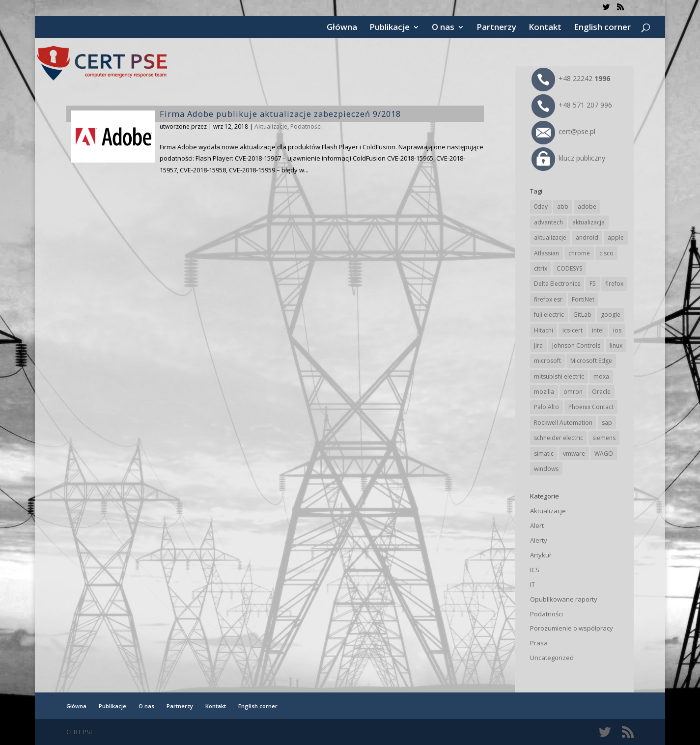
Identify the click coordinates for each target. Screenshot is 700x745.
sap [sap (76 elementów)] (607, 423)
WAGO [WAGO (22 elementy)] (604, 454)
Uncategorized (552, 658)
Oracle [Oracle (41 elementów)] (601, 392)
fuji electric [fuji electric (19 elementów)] (549, 315)
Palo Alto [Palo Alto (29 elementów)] (546, 407)
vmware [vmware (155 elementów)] (574, 454)
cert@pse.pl (563, 131)
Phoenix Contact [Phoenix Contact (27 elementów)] (591, 407)
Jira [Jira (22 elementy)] (538, 345)
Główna (342, 28)
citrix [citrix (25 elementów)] (541, 268)
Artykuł (540, 555)
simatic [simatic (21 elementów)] (544, 454)
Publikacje (390, 28)
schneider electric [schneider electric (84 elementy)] (559, 438)
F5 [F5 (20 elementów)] (593, 284)
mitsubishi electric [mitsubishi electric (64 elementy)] (559, 376)
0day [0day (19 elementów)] (541, 207)
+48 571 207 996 (572, 105)
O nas (443, 28)
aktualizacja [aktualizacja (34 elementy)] (588, 222)
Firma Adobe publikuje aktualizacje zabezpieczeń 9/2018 (280, 114)
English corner (602, 28)
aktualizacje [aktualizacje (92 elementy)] (550, 237)
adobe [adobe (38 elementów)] (587, 207)
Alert (537, 525)
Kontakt (545, 28)
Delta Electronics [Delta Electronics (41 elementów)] (557, 284)
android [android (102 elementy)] (587, 237)
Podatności (306, 126)
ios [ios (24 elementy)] (617, 330)
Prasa (539, 643)
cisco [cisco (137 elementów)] (606, 253)
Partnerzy (496, 28)
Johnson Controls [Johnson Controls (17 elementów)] (576, 345)
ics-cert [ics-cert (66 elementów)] (573, 330)
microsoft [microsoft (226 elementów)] (547, 361)
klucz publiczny (568, 158)
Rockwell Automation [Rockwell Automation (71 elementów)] (563, 423)
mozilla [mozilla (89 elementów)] (544, 392)
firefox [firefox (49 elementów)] (614, 284)
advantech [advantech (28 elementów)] (548, 222)
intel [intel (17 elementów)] (598, 330)
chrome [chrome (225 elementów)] (579, 253)
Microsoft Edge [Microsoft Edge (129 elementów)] (591, 361)
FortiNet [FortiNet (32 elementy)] (583, 299)
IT (532, 584)
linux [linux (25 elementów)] (616, 345)
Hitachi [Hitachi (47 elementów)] (544, 330)
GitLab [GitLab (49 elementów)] (582, 315)
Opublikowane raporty (564, 599)
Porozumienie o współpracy (572, 628)
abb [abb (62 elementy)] (563, 207)
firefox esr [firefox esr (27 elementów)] (548, 299)
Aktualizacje (271, 126)
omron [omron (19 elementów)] (573, 392)
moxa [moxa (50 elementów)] (601, 376)
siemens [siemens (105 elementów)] (604, 438)
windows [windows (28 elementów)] (546, 469)
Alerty (539, 540)
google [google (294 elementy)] (611, 315)
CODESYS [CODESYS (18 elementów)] (569, 268)
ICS (535, 570)
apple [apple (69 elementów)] (616, 237)
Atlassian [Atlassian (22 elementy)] (546, 253)
